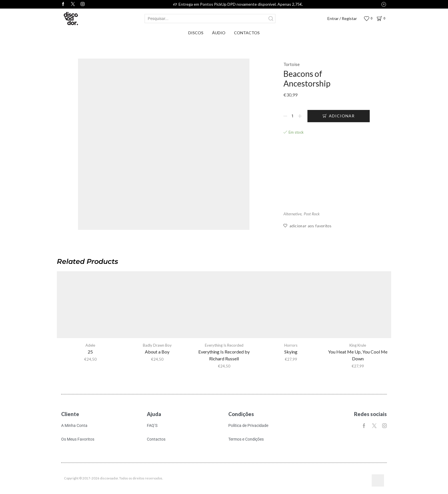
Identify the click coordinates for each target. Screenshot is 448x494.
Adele (90, 345)
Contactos (247, 33)
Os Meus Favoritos (78, 439)
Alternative (292, 214)
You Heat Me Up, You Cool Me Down (358, 355)
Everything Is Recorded (224, 345)
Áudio (219, 33)
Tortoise (292, 64)
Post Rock (312, 214)
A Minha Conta (74, 425)
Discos (196, 33)
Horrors (291, 345)
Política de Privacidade (248, 425)
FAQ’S (152, 425)
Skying (291, 352)
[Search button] (271, 19)
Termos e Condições (246, 439)
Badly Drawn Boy (157, 345)
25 (90, 352)
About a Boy (157, 352)
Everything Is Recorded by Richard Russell (224, 355)
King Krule (358, 345)
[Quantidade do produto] (293, 116)
